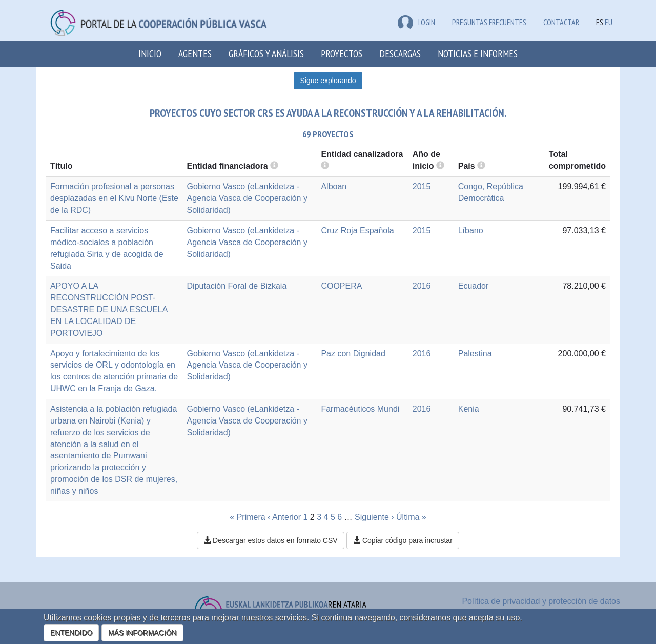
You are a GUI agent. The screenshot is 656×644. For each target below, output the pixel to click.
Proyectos (342, 54)
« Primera (247, 517)
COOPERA (341, 286)
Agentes (195, 54)
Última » (411, 517)
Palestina (475, 354)
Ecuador (474, 286)
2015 (422, 186)
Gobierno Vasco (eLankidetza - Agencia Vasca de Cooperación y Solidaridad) (247, 198)
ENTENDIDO (71, 633)
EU (609, 22)
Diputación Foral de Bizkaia (237, 286)
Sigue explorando (328, 80)
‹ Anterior (284, 517)
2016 (422, 286)
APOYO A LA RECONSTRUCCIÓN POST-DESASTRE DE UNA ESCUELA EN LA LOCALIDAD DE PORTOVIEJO (109, 309)
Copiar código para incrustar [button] (403, 540)
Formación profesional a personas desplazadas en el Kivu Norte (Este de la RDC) (114, 198)
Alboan (334, 186)
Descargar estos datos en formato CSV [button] (270, 540)
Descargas (400, 54)
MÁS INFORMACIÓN (142, 633)
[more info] (440, 166)
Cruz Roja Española (357, 230)
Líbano (471, 230)
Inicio (150, 54)
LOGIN (416, 22)
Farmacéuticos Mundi (360, 409)
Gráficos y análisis (266, 54)
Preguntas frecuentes (489, 22)
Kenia (469, 409)
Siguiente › (374, 517)
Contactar (561, 22)
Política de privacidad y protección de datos (541, 601)
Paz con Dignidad (353, 354)
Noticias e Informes (478, 54)
